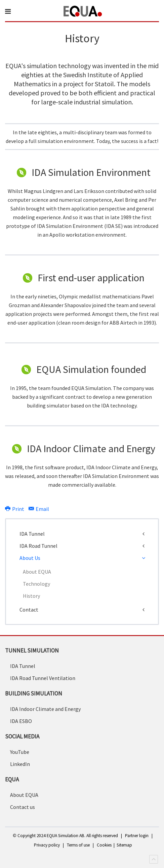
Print (15, 509)
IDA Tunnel (32, 534)
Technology (36, 584)
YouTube (20, 752)
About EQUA (37, 572)
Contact (29, 610)
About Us (30, 558)
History (31, 596)
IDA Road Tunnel (38, 546)
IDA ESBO (21, 721)
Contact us (23, 807)
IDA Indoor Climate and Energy (45, 709)
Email (39, 509)
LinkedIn (20, 764)
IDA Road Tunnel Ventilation (43, 678)
